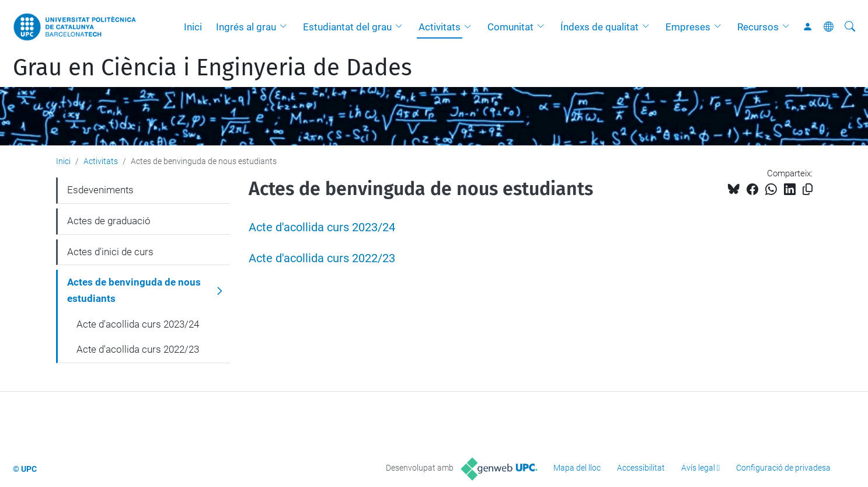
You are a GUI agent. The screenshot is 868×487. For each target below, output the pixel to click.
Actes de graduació (109, 221)
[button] (286, 27)
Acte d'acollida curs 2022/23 (322, 258)
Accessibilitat (641, 468)
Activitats (440, 27)
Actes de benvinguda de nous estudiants (134, 290)
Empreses (688, 27)
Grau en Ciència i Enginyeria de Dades (212, 68)
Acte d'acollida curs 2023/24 (322, 227)
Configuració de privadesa (783, 468)
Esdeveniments (100, 190)
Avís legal (698, 468)
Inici (193, 27)
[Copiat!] (808, 189)
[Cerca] (850, 27)
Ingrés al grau (246, 27)
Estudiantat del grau (347, 27)
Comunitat (510, 27)
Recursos (758, 27)
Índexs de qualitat (599, 27)
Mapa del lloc (577, 468)
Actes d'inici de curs (110, 252)
